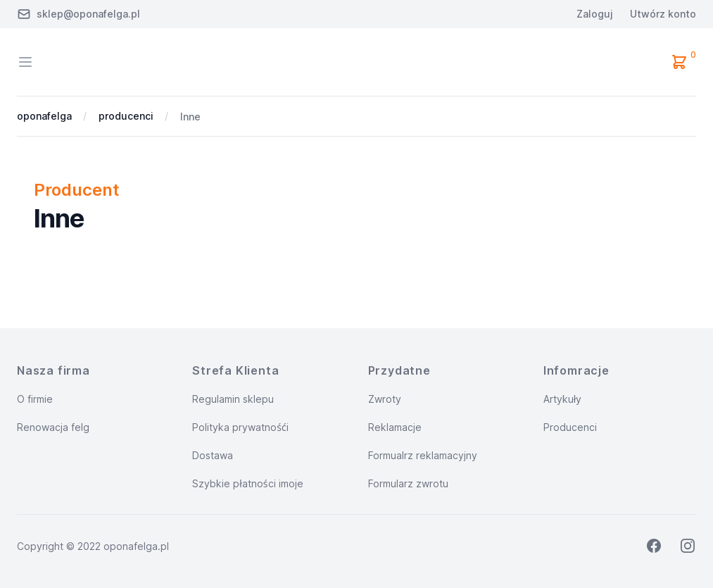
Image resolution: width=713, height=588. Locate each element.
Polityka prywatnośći (240, 427)
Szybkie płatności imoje (247, 483)
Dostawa (213, 455)
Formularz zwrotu (408, 483)
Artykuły (563, 399)
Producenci (570, 427)
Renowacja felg (53, 427)
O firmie (35, 399)
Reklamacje (395, 427)
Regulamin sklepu (233, 399)
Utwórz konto (663, 14)
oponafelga (44, 116)
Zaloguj (595, 14)
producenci (126, 116)
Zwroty (385, 399)
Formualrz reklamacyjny (423, 455)
